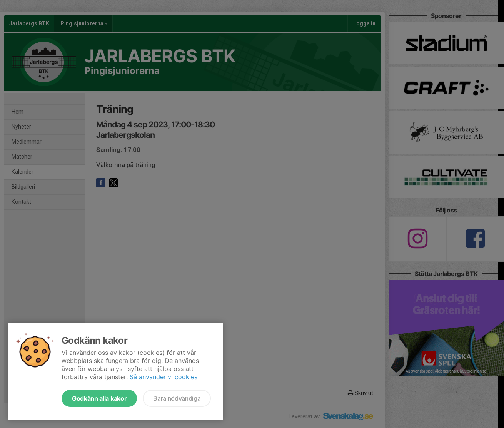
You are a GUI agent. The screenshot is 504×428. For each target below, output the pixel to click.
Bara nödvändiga (177, 398)
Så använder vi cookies (164, 377)
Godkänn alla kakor (99, 398)
